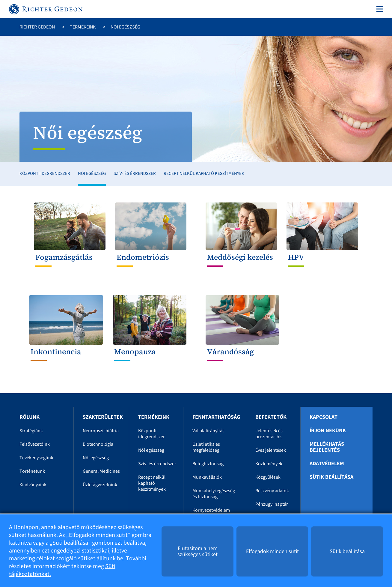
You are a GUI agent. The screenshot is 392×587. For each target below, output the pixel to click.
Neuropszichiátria (101, 431)
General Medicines (101, 471)
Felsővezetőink (35, 444)
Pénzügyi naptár (272, 504)
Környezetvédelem (211, 510)
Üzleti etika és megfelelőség (206, 447)
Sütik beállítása (331, 477)
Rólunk (30, 417)
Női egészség (92, 174)
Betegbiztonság (208, 464)
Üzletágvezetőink (100, 485)
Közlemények (269, 464)
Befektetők (271, 417)
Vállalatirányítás (208, 431)
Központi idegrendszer (45, 174)
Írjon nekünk (328, 431)
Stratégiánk (31, 431)
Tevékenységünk (36, 458)
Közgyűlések (268, 477)
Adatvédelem (327, 464)
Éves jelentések (271, 450)
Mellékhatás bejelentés (327, 447)
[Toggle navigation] (379, 9)
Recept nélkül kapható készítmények (204, 174)
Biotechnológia (98, 444)
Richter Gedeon (37, 27)
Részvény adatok (272, 491)
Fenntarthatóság (216, 417)
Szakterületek (103, 417)
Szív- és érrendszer (135, 174)
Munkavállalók (207, 477)
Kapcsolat (324, 417)
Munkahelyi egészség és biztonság (214, 494)
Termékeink (83, 27)
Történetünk (32, 471)
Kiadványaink (33, 485)
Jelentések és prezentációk (269, 434)
